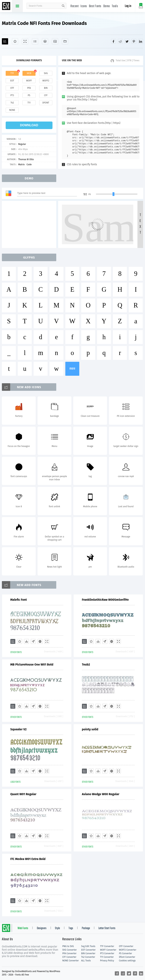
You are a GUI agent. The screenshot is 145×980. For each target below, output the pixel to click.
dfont (46, 103)
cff (46, 95)
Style (57, 928)
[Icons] (55, 41)
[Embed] (40, 641)
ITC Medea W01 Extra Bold (28, 859)
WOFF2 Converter (128, 950)
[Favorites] (15, 41)
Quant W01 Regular (23, 794)
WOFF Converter (108, 950)
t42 (12, 103)
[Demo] (25, 41)
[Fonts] (65, 41)
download (29, 125)
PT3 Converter (107, 953)
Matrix (21, 164)
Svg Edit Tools (88, 946)
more (72, 369)
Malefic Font (19, 600)
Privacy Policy (107, 961)
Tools (115, 6)
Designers (42, 928)
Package (86, 928)
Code (29, 164)
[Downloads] (26, 641)
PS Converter (125, 953)
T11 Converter (107, 957)
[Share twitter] (127, 41)
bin (46, 88)
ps (29, 95)
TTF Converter (107, 946)
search (63, 6)
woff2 (46, 81)
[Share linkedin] (141, 41)
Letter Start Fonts (107, 928)
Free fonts (7, 6)
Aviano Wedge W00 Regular (101, 794)
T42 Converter (88, 957)
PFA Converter (69, 953)
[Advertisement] (30, 224)
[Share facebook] (113, 41)
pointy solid (90, 729)
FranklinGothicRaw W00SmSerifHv (105, 600)
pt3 (12, 95)
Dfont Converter (127, 957)
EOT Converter (88, 950)
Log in (128, 6)
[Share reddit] (120, 41)
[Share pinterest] (134, 41)
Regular (22, 144)
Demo (107, 6)
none (12, 110)
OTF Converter (126, 946)
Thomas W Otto (26, 159)
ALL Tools (86, 961)
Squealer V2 (19, 729)
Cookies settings (127, 961)
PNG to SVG (68, 946)
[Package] (45, 41)
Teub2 (86, 664)
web (29, 73)
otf (12, 88)
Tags (71, 928)
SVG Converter (69, 950)
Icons (84, 6)
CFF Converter (69, 957)
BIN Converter (88, 953)
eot (12, 81)
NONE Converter (71, 961)
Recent (74, 6)
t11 (29, 103)
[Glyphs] (35, 41)
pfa (29, 88)
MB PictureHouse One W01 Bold (32, 664)
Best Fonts (95, 6)
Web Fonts (23, 928)
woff (29, 81)
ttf (12, 73)
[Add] (5, 41)
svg (46, 73)
